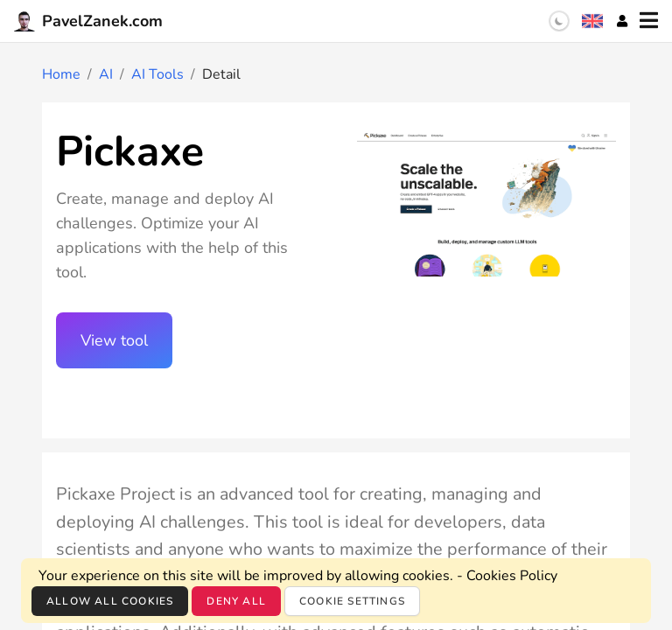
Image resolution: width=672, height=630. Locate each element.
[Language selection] (592, 21)
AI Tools (157, 74)
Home (61, 74)
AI (106, 74)
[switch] (559, 21)
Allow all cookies (110, 601)
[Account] (622, 21)
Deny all (236, 601)
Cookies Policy (512, 576)
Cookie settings (352, 601)
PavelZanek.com (88, 21)
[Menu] (649, 21)
